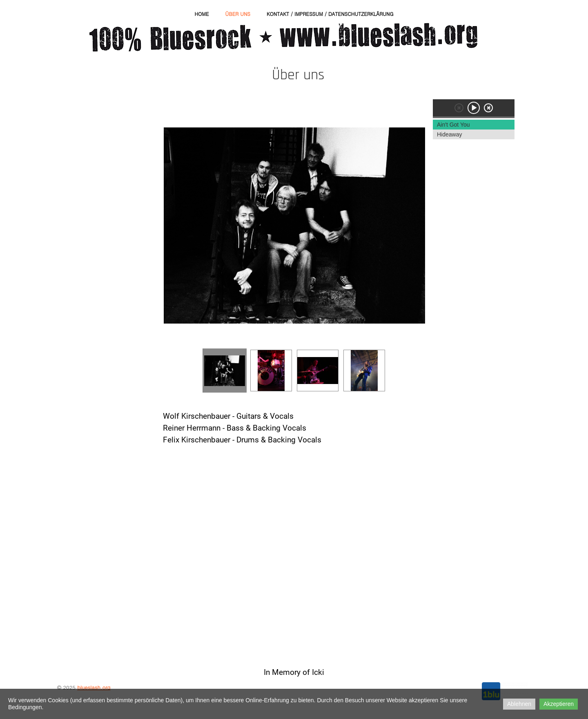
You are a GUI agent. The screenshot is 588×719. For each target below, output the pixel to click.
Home (202, 14)
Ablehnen (519, 704)
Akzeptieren (559, 704)
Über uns (237, 14)
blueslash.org (94, 687)
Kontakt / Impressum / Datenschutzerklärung (330, 14)
